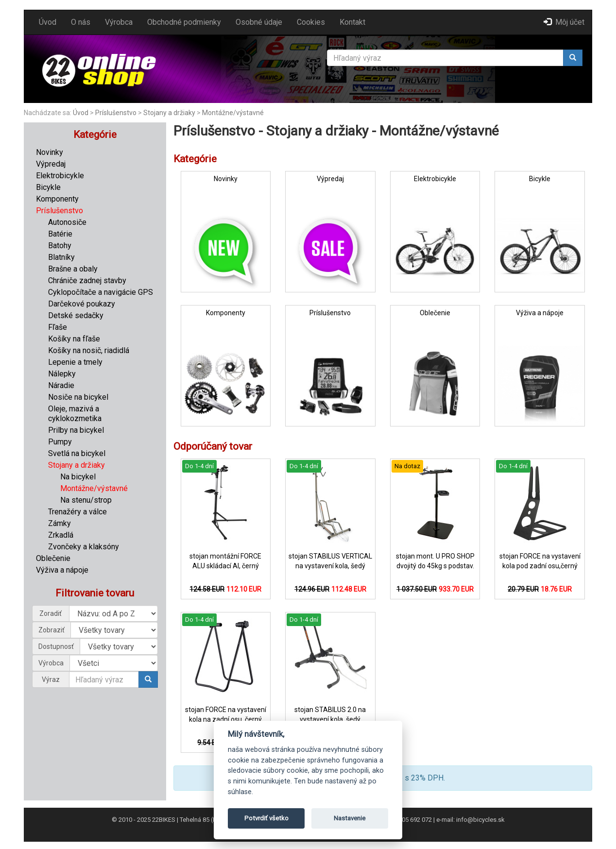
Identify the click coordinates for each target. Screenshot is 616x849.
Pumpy (60, 442)
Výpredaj (51, 164)
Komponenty (57, 199)
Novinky (50, 152)
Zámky (60, 523)
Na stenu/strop (86, 500)
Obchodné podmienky (184, 22)
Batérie (60, 234)
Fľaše (58, 327)
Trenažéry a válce (77, 512)
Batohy (60, 246)
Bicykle (48, 187)
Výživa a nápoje (62, 570)
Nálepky (62, 374)
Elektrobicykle (60, 176)
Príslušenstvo (116, 113)
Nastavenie (350, 818)
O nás (81, 22)
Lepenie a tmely (75, 362)
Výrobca (119, 22)
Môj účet (564, 22)
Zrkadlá (61, 535)
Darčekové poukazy (82, 304)
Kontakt (352, 22)
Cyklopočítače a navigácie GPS (101, 292)
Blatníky (61, 257)
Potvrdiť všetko (266, 818)
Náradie (61, 385)
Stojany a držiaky (169, 113)
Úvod (48, 22)
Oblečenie (53, 558)
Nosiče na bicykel (78, 397)
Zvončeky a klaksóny (84, 547)
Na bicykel (78, 477)
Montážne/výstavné (233, 113)
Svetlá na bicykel (77, 453)
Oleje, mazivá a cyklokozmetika (75, 414)
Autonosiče (67, 222)
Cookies (311, 22)
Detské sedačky (76, 315)
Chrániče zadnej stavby (87, 280)
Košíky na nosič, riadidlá (89, 350)
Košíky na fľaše (74, 339)
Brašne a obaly (73, 269)
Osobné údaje (259, 22)
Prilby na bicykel (76, 430)
